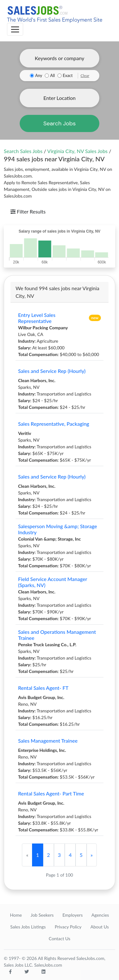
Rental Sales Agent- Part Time (51, 793)
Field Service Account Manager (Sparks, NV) (53, 582)
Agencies (100, 915)
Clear (85, 76)
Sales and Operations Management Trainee (57, 635)
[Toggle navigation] (15, 29)
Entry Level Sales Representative (37, 318)
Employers (73, 915)
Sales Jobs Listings (28, 927)
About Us (100, 927)
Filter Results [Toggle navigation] (28, 211)
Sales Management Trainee (48, 741)
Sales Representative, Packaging (54, 424)
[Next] (92, 855)
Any (39, 75)
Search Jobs (59, 123)
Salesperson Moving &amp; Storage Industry (58, 529)
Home (16, 915)
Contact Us (59, 938)
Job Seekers (42, 915)
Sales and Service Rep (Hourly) (52, 371)
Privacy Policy (68, 927)
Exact (68, 75)
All (53, 75)
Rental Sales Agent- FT (43, 688)
